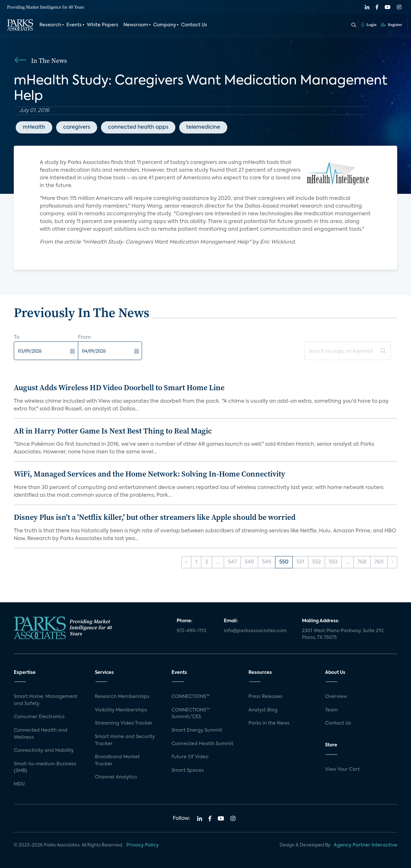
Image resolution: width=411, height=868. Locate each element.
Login (369, 25)
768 (362, 562)
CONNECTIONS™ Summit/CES (191, 714)
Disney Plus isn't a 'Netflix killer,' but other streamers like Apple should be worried (155, 517)
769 (379, 562)
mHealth (34, 127)
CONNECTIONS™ (191, 697)
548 (249, 562)
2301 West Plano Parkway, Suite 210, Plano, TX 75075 (343, 634)
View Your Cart (342, 769)
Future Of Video (190, 757)
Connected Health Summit (202, 744)
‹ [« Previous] (186, 562)
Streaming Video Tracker (124, 723)
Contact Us (194, 25)
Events (74, 25)
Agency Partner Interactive (365, 845)
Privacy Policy (143, 845)
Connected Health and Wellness (41, 734)
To (17, 338)
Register (391, 25)
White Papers (103, 25)
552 (317, 562)
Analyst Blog (263, 710)
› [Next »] (392, 562)
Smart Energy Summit (197, 730)
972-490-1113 (191, 631)
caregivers (77, 127)
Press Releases (265, 697)
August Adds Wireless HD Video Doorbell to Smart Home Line (119, 387)
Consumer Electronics (39, 717)
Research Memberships (122, 697)
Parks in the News (269, 723)
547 (232, 562)
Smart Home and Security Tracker (125, 740)
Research (50, 25)
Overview (336, 697)
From (84, 338)
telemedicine (203, 127)
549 (267, 562)
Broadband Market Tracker (117, 761)
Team (331, 710)
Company (165, 25)
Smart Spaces (188, 770)
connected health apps (138, 127)
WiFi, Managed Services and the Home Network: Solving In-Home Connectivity (150, 474)
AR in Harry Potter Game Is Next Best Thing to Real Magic (113, 431)
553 (333, 562)
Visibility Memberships (121, 710)
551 (300, 562)
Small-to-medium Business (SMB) (45, 768)
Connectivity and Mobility (44, 751)
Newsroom (136, 25)
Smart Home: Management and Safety (46, 700)
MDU (19, 784)
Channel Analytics (116, 777)
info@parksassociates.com (255, 631)
